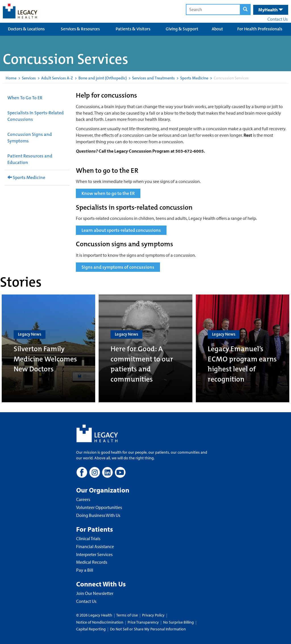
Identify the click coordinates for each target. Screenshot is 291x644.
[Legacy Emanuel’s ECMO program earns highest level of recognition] (243, 348)
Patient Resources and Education (30, 159)
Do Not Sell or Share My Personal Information (148, 629)
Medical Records (92, 562)
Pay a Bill (85, 570)
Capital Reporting (91, 629)
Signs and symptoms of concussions (118, 267)
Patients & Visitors (133, 29)
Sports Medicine (194, 78)
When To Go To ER (25, 98)
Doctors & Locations (26, 29)
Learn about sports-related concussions (121, 230)
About (217, 29)
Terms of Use (127, 615)
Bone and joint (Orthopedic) (103, 78)
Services (29, 78)
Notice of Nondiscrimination (100, 622)
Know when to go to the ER (108, 193)
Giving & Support (182, 29)
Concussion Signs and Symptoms (30, 138)
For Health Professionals (260, 29)
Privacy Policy (153, 615)
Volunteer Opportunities (99, 507)
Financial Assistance (95, 546)
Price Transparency (143, 622)
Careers (83, 499)
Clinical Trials (88, 538)
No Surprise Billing (178, 622)
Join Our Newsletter (95, 593)
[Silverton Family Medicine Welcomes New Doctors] (48, 348)
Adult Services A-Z (57, 78)
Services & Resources (80, 29)
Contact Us (278, 19)
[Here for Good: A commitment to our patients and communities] (145, 348)
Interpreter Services (94, 554)
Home (11, 78)
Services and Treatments (153, 78)
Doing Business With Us (98, 515)
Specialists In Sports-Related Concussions (36, 116)
